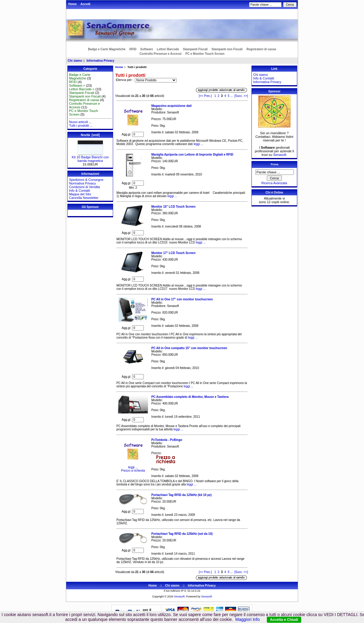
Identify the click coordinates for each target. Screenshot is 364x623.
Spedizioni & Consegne (86, 180)
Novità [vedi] (90, 135)
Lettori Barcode (168, 49)
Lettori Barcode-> (82, 89)
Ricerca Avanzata (274, 183)
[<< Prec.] (205, 96)
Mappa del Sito (80, 194)
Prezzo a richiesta (133, 471)
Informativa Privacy (100, 61)
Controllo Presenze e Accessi (161, 54)
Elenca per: (125, 80)
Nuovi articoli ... (80, 122)
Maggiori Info (247, 619)
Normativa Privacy (82, 183)
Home (72, 4)
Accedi (86, 4)
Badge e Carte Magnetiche (107, 49)
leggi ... (198, 144)
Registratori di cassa (261, 49)
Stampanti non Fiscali (227, 49)
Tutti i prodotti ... (81, 126)
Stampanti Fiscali (195, 49)
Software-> (77, 85)
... (231, 96)
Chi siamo (75, 61)
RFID (133, 49)
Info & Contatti (79, 191)
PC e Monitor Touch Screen (205, 54)
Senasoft (280, 155)
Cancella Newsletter (84, 198)
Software (147, 49)
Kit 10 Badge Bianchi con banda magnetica (90, 157)
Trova (274, 164)
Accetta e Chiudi (284, 620)
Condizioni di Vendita (84, 187)
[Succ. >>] (241, 96)
